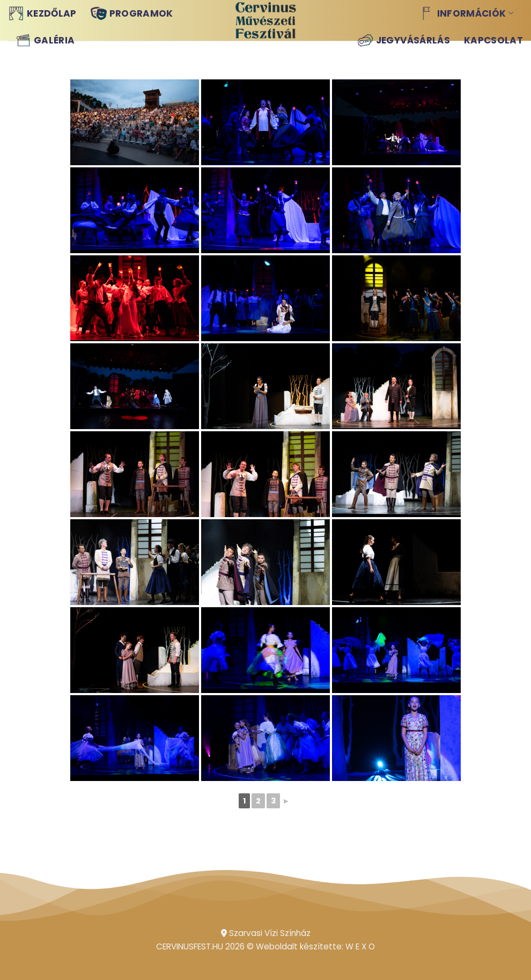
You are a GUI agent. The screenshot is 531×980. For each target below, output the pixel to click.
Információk (466, 13)
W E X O (360, 946)
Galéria (45, 40)
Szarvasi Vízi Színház (266, 933)
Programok (132, 13)
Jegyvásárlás (404, 40)
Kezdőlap (42, 13)
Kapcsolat (493, 40)
